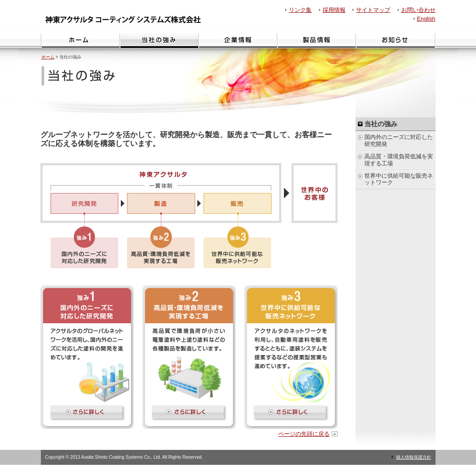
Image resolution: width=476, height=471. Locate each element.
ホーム (80, 41)
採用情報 (334, 10)
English (426, 19)
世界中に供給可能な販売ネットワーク (399, 179)
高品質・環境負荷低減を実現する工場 (399, 160)
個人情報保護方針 (414, 457)
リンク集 (300, 10)
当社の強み (159, 41)
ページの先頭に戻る (304, 434)
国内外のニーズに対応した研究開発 (399, 140)
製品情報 (316, 41)
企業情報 (238, 41)
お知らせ (396, 41)
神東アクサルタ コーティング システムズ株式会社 (125, 20)
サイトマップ (373, 10)
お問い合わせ (418, 10)
